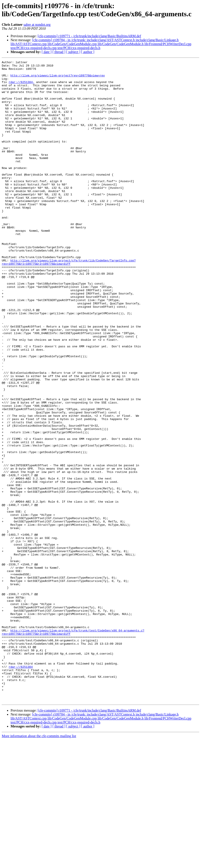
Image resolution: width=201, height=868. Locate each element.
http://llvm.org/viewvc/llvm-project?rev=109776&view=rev (58, 79)
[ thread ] (59, 52)
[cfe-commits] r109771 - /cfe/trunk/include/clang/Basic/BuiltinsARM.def (89, 36)
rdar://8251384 (21, 788)
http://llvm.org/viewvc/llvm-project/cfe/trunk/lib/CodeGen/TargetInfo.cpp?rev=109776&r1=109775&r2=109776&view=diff (69, 303)
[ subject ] (73, 52)
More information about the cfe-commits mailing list (39, 864)
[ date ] (47, 52)
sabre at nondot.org (37, 25)
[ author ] (88, 52)
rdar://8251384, (21, 87)
